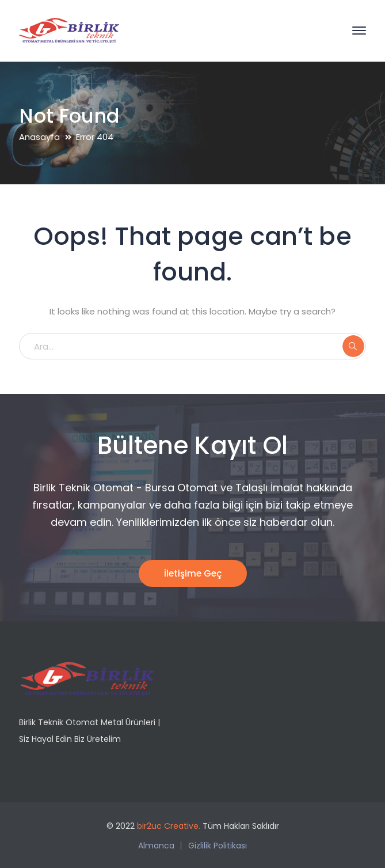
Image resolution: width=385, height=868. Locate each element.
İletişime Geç (193, 573)
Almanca (156, 846)
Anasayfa (39, 137)
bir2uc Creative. (169, 826)
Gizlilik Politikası (218, 846)
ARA (353, 346)
